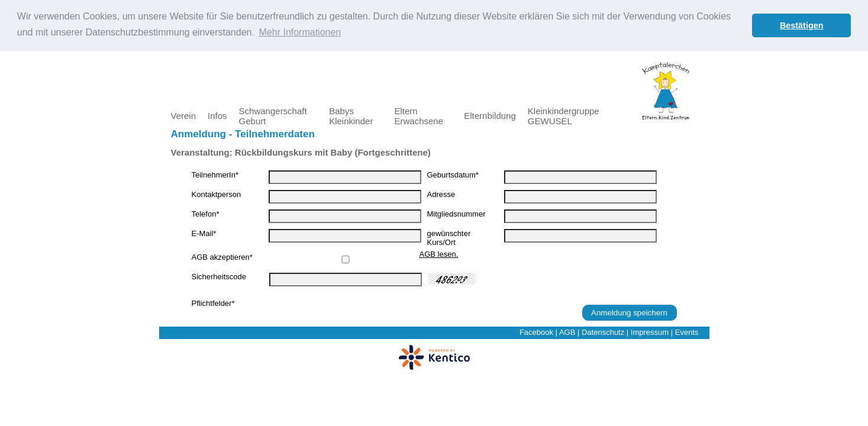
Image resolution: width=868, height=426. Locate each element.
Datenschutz (603, 332)
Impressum (650, 332)
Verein (184, 115)
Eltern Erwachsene (419, 115)
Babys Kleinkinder (351, 115)
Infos (217, 115)
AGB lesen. (439, 254)
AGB (567, 332)
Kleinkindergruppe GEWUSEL (564, 115)
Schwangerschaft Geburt (273, 115)
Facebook (536, 332)
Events (687, 332)
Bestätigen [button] (802, 25)
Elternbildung (490, 115)
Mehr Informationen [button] (300, 32)
